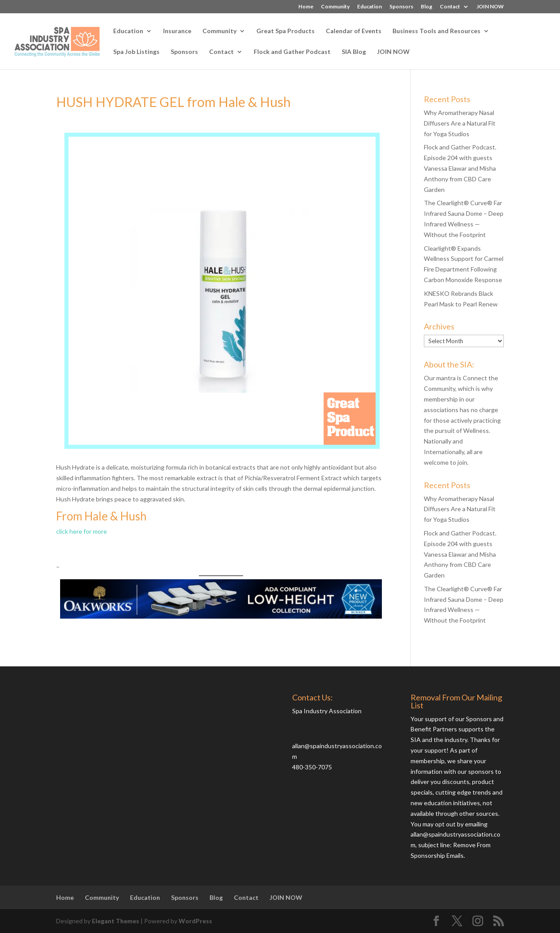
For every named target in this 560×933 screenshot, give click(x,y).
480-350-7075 (312, 767)
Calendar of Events (354, 31)
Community (335, 7)
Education (370, 7)
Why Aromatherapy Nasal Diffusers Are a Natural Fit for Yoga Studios (460, 123)
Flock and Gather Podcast (292, 52)
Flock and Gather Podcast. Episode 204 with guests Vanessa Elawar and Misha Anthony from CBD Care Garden (460, 168)
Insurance (177, 31)
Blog (427, 7)
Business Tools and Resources (436, 31)
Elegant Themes (116, 921)
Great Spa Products (286, 31)
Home (306, 7)
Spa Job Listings (136, 52)
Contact (450, 7)
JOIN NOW (490, 7)
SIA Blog (354, 52)
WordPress (195, 921)
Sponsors (401, 7)
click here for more (82, 531)
